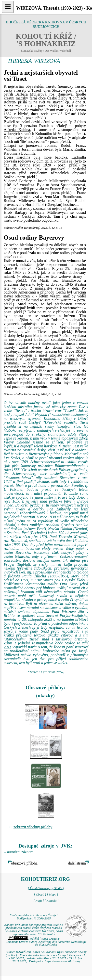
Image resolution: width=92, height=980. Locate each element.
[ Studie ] (58, 888)
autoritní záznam (20, 852)
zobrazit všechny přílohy (33, 827)
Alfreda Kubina (17, 130)
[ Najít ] (39, 901)
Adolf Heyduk (36, 415)
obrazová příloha (24, 863)
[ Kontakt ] (52, 901)
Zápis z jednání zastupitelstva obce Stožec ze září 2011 (46, 645)
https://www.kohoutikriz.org (62, 961)
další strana (77, 863)
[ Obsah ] (40, 895)
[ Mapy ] (53, 895)
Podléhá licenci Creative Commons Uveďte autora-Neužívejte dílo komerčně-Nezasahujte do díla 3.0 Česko (46, 942)
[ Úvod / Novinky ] (40, 888)
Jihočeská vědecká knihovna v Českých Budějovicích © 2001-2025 (34, 917)
